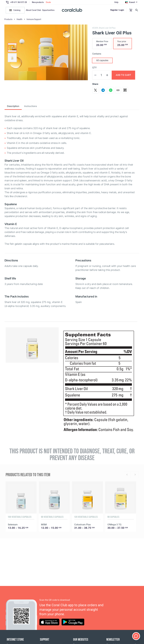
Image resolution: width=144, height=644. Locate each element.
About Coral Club (33, 10)
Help (116, 2)
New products (38, 2)
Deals (48, 2)
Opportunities (48, 10)
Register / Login (117, 10)
